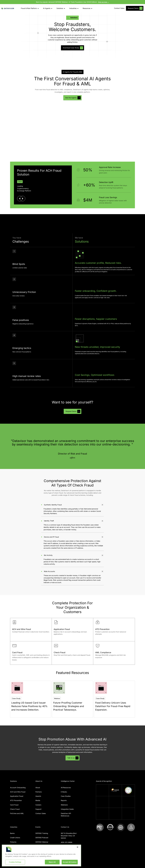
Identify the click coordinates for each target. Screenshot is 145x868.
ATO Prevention (16, 800)
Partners (39, 792)
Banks (12, 833)
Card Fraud (14, 805)
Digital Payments (16, 846)
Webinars (64, 805)
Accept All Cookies (70, 864)
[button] (28, 8)
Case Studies (66, 796)
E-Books (64, 792)
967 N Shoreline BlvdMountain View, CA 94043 (69, 836)
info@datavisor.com (68, 847)
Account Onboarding (18, 788)
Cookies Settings (15, 864)
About (38, 788)
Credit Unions (15, 838)
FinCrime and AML (17, 813)
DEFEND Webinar (42, 842)
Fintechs (13, 842)
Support (38, 809)
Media (38, 800)
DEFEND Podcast (42, 838)
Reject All (52, 864)
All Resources (66, 788)
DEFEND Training (42, 833)
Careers (38, 805)
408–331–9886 (67, 842)
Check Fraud (15, 809)
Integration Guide (67, 809)
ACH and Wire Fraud (18, 792)
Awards (38, 796)
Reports (64, 800)
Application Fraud (17, 796)
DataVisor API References (66, 815)
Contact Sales (41, 813)
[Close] (77, 849)
